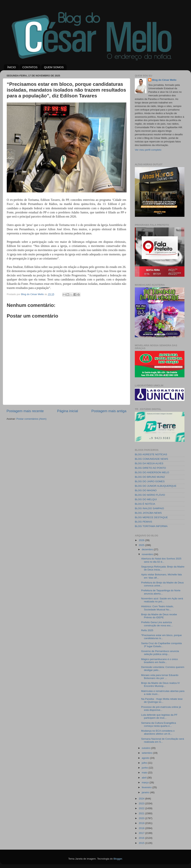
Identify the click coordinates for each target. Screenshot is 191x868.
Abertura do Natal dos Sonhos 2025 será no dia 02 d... (161, 560)
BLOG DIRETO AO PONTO (150, 468)
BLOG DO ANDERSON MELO (152, 472)
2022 (142, 808)
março (146, 782)
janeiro (146, 792)
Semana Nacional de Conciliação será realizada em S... (163, 740)
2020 (142, 818)
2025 (142, 545)
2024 (142, 799)
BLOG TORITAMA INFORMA (151, 526)
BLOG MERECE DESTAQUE (151, 517)
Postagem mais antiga (109, 411)
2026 (142, 540)
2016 (142, 838)
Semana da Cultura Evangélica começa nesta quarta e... (159, 724)
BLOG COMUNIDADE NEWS (151, 459)
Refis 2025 (147, 630)
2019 (142, 823)
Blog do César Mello (164, 80)
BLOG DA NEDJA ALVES (149, 463)
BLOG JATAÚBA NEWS (148, 513)
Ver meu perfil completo (148, 150)
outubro (146, 748)
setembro (147, 753)
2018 (142, 828)
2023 (142, 803)
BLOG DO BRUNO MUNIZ (150, 477)
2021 (142, 813)
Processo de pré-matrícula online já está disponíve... (161, 708)
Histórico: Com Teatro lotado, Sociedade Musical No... (157, 608)
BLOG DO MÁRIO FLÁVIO (150, 495)
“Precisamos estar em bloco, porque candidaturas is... (162, 637)
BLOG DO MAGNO (146, 490)
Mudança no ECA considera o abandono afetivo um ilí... (158, 732)
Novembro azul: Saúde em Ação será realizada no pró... (162, 600)
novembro (148, 554)
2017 (142, 833)
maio (145, 773)
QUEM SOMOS (54, 67)
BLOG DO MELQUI (146, 499)
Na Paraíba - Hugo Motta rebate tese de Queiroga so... (162, 700)
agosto (146, 758)
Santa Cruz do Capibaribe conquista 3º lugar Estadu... (162, 645)
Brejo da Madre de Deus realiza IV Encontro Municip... (160, 684)
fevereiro (147, 787)
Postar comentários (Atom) (32, 419)
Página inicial (68, 411)
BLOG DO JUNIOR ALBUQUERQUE (156, 486)
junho (145, 768)
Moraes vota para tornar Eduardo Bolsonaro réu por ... (160, 677)
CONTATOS (30, 67)
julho (145, 763)
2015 (142, 843)
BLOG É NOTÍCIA (145, 504)
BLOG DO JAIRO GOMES (150, 481)
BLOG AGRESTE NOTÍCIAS (151, 454)
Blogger (118, 859)
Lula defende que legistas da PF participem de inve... (159, 716)
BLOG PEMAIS (143, 522)
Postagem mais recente (25, 411)
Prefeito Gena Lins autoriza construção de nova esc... (157, 624)
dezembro (148, 549)
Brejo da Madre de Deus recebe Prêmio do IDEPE (159, 616)
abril (144, 778)
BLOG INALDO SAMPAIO (149, 508)
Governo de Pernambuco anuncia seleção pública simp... (160, 653)
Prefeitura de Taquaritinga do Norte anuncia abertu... (161, 592)
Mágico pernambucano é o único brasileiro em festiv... (160, 661)
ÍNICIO (12, 67)
